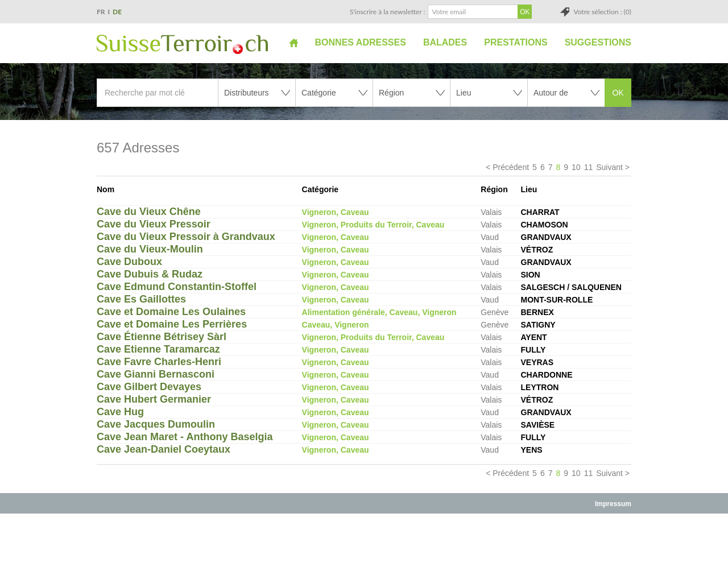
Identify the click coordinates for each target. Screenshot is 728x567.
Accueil (294, 43)
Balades (445, 42)
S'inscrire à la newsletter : (388, 12)
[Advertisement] (364, 540)
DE (117, 12)
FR (101, 12)
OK (618, 93)
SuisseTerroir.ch (182, 44)
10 (576, 167)
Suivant (609, 167)
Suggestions (598, 42)
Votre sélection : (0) (602, 12)
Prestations (516, 42)
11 (589, 167)
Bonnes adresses (361, 42)
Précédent (511, 167)
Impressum (613, 504)
